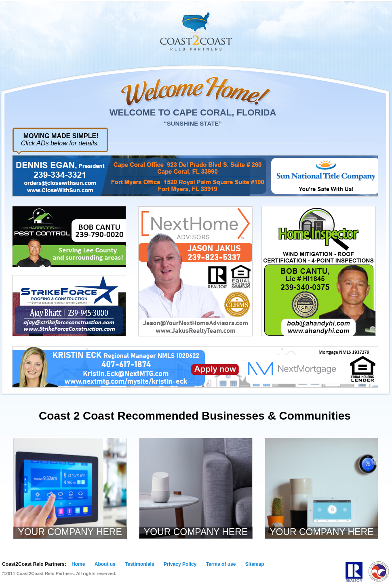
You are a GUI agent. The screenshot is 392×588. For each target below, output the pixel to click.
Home (78, 564)
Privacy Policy (180, 564)
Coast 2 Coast (196, 31)
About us (105, 564)
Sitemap (255, 564)
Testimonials (139, 564)
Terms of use (221, 564)
